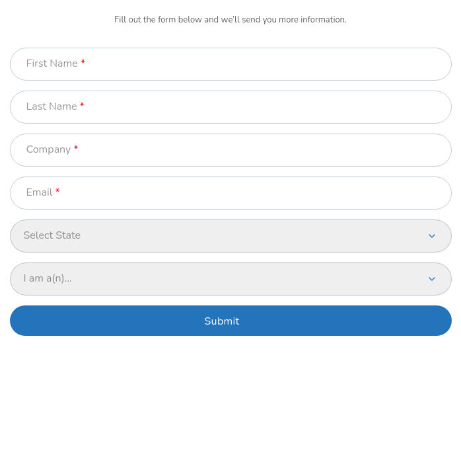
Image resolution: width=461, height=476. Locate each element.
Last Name (52, 107)
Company (49, 150)
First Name (52, 64)
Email (40, 193)
